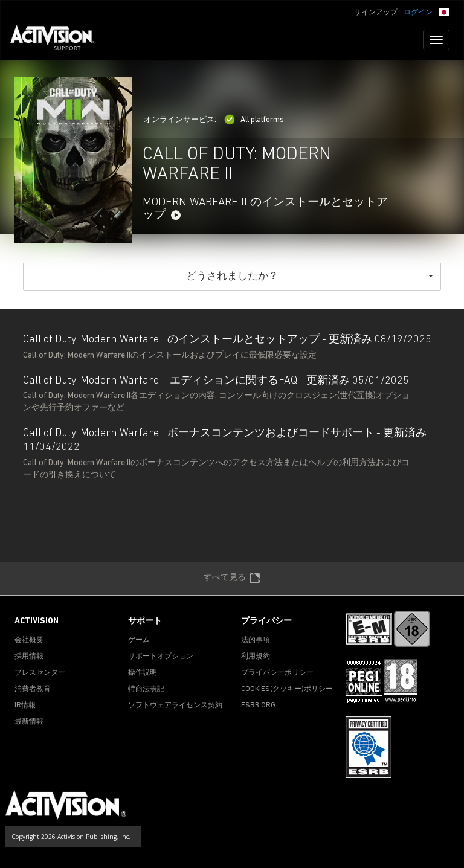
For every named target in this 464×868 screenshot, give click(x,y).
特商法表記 (146, 689)
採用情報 (29, 657)
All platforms (254, 120)
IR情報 (25, 706)
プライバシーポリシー (277, 673)
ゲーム (139, 640)
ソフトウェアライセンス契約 (175, 706)
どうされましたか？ (310, 276)
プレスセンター (40, 673)
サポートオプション (161, 657)
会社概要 (29, 640)
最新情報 (29, 722)
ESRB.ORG (258, 706)
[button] (444, 11)
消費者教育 (33, 689)
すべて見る (232, 579)
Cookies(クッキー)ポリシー (287, 689)
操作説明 (143, 673)
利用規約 (256, 657)
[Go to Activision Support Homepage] (58, 40)
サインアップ (376, 13)
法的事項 (256, 640)
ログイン (418, 13)
